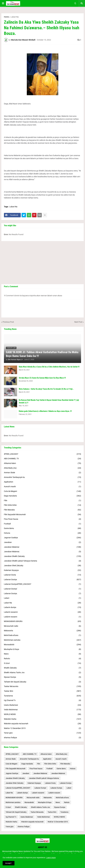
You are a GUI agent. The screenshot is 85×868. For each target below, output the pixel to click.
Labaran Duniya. (42, 594)
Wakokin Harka (42, 719)
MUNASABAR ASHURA (42, 621)
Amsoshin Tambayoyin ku (42, 477)
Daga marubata (42, 496)
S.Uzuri (42, 663)
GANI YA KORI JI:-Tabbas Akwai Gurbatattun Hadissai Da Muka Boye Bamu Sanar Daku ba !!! (42, 354)
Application (42, 482)
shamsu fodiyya (42, 738)
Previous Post (8, 322)
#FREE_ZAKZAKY (42, 454)
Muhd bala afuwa (42, 635)
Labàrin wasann (42, 617)
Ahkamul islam (42, 463)
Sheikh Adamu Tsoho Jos (42, 673)
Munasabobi (42, 645)
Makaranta (42, 631)
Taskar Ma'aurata (42, 686)
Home (6, 17)
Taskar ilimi (42, 691)
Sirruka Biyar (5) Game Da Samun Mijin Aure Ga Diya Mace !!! (42, 378)
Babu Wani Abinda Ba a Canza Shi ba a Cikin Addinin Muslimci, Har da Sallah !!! (49, 367)
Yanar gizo (42, 733)
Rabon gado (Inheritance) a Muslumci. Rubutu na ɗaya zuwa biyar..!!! (45, 411)
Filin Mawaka (42, 510)
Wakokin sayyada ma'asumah (42, 724)
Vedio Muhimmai (42, 710)
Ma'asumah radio (42, 626)
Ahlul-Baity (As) (42, 468)
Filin (42, 501)
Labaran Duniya (42, 580)
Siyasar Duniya (42, 677)
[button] (3, 3)
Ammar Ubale (42, 473)
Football (42, 524)
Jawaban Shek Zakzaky (42, 566)
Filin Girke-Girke (42, 505)
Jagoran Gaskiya (42, 538)
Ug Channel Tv (42, 700)
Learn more (51, 858)
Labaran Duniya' (42, 589)
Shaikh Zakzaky (42, 668)
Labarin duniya (42, 607)
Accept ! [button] (9, 863)
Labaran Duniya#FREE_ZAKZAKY (42, 584)
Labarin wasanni (42, 612)
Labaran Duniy (42, 575)
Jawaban (42, 542)
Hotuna (42, 533)
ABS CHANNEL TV (42, 459)
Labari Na (15, 17)
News (42, 654)
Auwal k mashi (42, 487)
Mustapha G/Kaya (42, 649)
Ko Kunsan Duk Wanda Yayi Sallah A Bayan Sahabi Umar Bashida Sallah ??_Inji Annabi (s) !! (49, 401)
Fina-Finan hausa (42, 519)
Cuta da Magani (42, 491)
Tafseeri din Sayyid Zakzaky (42, 682)
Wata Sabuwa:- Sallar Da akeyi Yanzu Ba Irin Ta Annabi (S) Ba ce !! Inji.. (46, 389)
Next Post (78, 322)
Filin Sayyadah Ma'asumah (42, 515)
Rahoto (42, 659)
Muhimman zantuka (42, 640)
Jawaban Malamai (42, 547)
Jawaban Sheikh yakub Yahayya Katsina (42, 561)
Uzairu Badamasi (42, 705)
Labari (42, 598)
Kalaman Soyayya (42, 570)
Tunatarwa (42, 696)
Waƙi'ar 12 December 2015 (42, 728)
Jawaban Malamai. (42, 552)
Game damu (42, 528)
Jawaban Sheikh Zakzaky (42, 556)
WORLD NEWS (42, 714)
